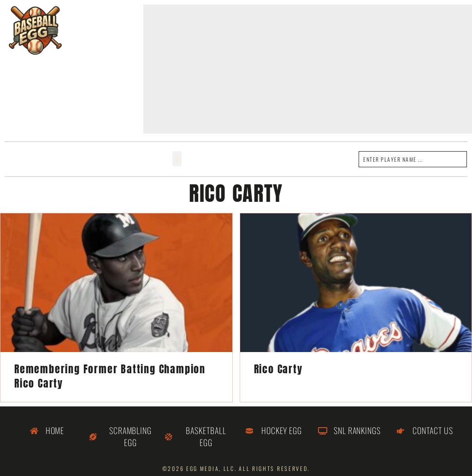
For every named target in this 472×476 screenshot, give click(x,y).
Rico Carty (278, 369)
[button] (177, 159)
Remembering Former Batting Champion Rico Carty (110, 376)
